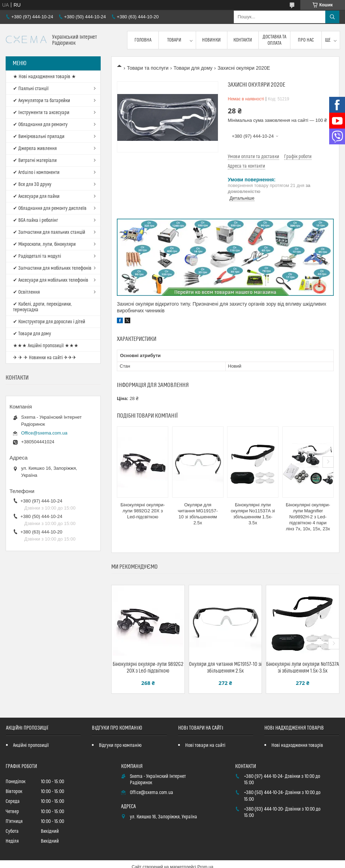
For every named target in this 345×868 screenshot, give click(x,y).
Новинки (211, 40)
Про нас (306, 40)
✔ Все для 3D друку (32, 185)
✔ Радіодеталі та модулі (37, 256)
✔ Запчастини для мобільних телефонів (52, 268)
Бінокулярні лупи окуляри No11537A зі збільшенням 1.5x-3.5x (253, 514)
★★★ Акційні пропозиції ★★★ (46, 346)
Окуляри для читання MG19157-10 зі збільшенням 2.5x (198, 514)
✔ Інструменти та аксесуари (41, 113)
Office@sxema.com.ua (44, 433)
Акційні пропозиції (31, 745)
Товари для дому (193, 68)
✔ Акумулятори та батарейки (42, 101)
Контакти (243, 40)
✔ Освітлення (26, 292)
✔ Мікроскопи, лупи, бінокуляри (44, 244)
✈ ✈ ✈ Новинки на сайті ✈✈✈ (45, 358)
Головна (143, 40)
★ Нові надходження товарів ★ (45, 77)
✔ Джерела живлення (35, 149)
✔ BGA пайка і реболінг (36, 220)
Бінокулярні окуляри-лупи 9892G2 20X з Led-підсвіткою (143, 511)
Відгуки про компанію (120, 745)
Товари (174, 40)
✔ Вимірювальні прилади (39, 137)
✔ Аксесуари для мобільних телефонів (51, 280)
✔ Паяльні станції (31, 89)
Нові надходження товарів (297, 745)
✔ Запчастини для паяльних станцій (49, 232)
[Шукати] (332, 17)
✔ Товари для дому (32, 334)
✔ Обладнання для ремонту (40, 125)
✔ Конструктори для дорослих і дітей (49, 322)
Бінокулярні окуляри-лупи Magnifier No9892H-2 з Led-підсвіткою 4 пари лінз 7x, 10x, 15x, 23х (308, 517)
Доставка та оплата (274, 40)
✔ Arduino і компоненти (36, 173)
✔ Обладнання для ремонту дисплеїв (50, 208)
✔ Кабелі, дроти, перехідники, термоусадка (42, 307)
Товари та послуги (148, 68)
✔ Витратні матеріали (35, 161)
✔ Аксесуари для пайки (36, 196)
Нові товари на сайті (205, 745)
